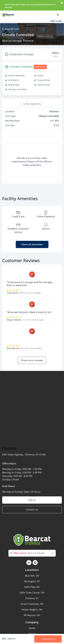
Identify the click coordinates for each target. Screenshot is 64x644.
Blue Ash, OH (32, 576)
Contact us (32, 510)
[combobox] (32, 553)
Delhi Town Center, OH (32, 593)
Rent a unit (56, 21)
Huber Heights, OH (32, 610)
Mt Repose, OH (32, 615)
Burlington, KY (32, 581)
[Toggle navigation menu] (59, 15)
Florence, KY (32, 598)
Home (32, 628)
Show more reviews (32, 360)
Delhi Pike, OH (32, 587)
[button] (29, 563)
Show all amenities (32, 244)
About (32, 634)
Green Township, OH (32, 604)
